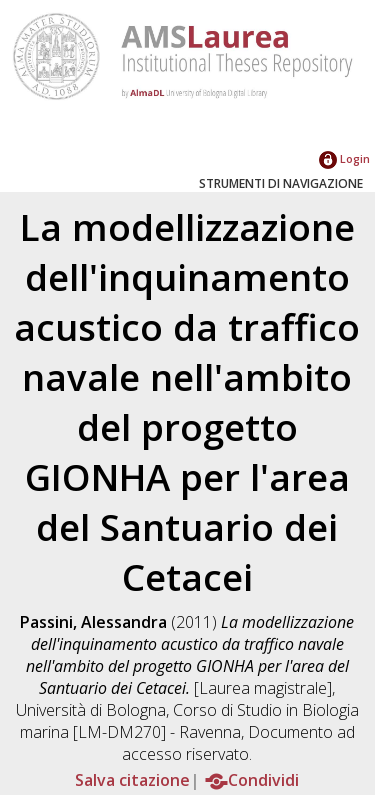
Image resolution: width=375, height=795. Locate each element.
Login (344, 158)
